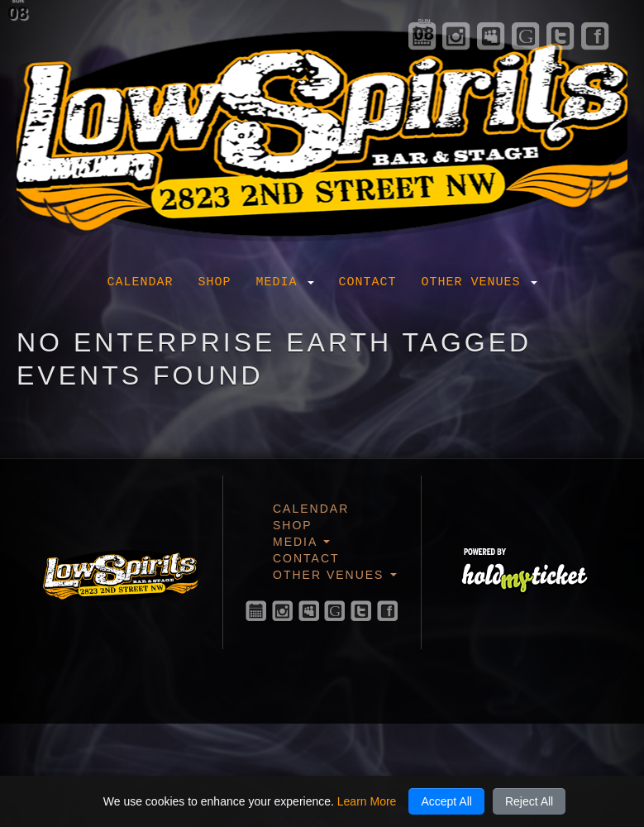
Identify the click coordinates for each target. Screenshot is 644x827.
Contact (368, 282)
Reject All (529, 801)
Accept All (446, 801)
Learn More (367, 801)
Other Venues (479, 282)
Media (284, 282)
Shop (214, 282)
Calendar (140, 282)
